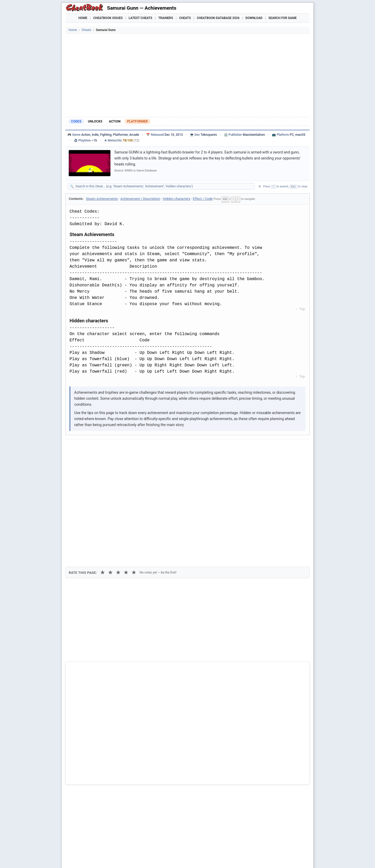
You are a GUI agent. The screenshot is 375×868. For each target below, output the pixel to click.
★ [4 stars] (126, 476)
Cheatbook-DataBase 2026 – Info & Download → (166, 660)
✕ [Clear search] (260, 186)
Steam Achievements (102, 199)
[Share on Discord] (123, 448)
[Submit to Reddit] (110, 448)
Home (83, 18)
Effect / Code (203, 199)
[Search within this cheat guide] (164, 186)
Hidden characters (177, 199)
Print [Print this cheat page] (114, 460)
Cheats (185, 18)
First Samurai (84, 779)
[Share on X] (97, 448)
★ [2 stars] (110, 476)
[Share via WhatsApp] (136, 448)
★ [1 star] (103, 476)
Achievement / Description (140, 199)
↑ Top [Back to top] (300, 309)
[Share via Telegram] (148, 448)
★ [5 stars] (134, 476)
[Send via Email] (161, 448)
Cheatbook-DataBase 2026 (218, 18)
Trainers (166, 18)
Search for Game (283, 18)
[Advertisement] (187, 75)
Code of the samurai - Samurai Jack (102, 771)
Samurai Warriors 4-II (91, 788)
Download (254, 18)
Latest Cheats (140, 18)
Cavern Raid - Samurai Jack (96, 762)
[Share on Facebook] (85, 448)
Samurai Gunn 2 (86, 753)
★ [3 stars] (118, 476)
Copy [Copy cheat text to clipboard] (93, 460)
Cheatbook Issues (108, 18)
